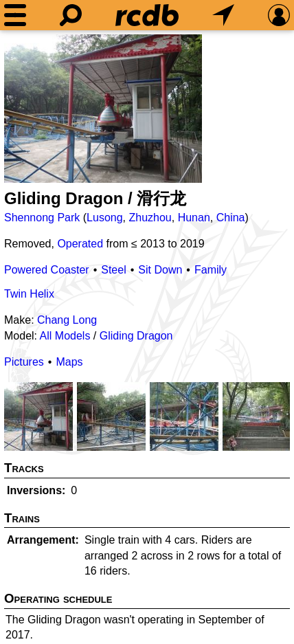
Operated (80, 244)
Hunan (194, 218)
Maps (69, 362)
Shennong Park (42, 218)
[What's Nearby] (223, 15)
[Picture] (103, 109)
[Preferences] (279, 15)
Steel (113, 270)
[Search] (71, 15)
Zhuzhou (150, 218)
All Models (65, 336)
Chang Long (67, 320)
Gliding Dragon (136, 336)
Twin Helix (29, 294)
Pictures (24, 362)
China (231, 218)
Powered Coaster (47, 270)
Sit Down (160, 270)
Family (211, 270)
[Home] (147, 15)
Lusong (105, 218)
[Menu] (15, 15)
